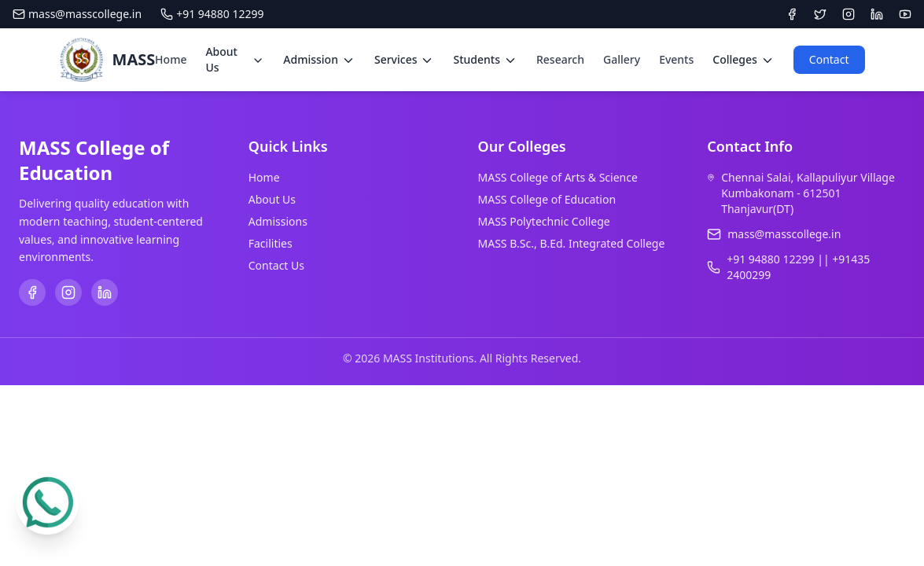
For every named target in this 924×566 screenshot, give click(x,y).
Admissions (278, 221)
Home (171, 59)
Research (560, 59)
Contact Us (276, 265)
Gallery (622, 59)
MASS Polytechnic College (544, 221)
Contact (829, 59)
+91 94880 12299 (212, 14)
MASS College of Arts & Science (558, 177)
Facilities (271, 243)
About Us (272, 199)
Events (676, 59)
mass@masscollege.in (77, 14)
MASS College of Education (547, 199)
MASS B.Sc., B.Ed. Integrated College (572, 243)
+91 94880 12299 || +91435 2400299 (798, 267)
